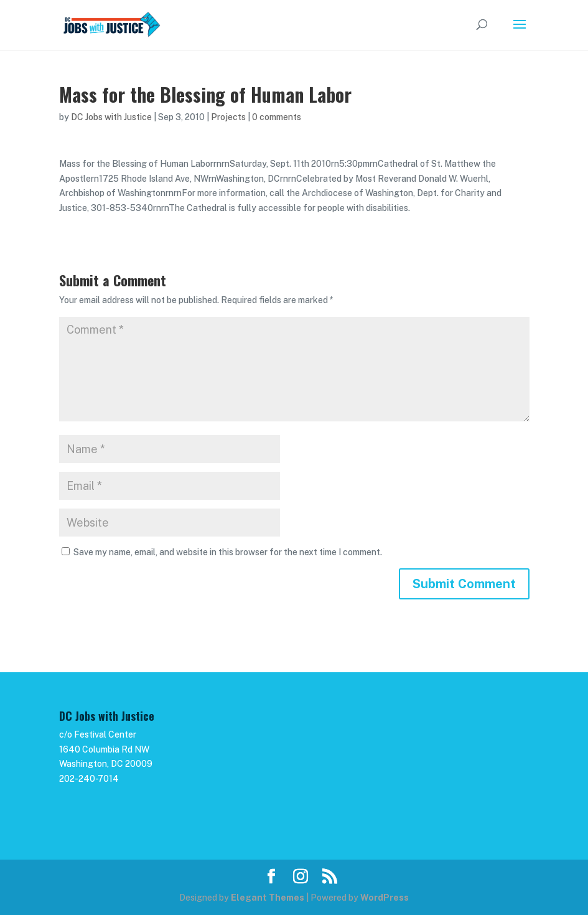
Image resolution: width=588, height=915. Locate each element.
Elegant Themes (268, 898)
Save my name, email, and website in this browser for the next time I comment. (228, 552)
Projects (228, 117)
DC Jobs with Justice (111, 117)
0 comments (277, 117)
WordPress (385, 898)
